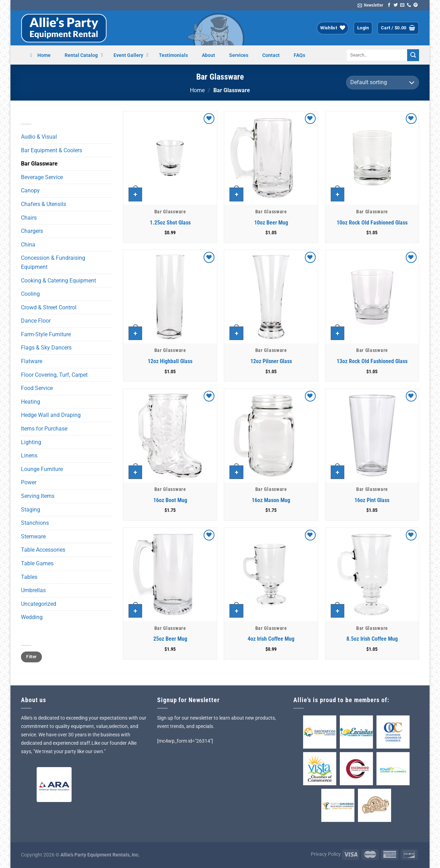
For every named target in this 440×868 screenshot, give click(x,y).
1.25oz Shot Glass (170, 223)
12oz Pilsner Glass (271, 361)
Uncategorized (39, 604)
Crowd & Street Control (49, 307)
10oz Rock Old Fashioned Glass (372, 223)
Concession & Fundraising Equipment (53, 262)
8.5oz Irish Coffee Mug (372, 639)
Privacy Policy (326, 854)
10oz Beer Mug (271, 223)
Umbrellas (33, 590)
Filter (31, 657)
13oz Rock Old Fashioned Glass (372, 361)
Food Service (37, 388)
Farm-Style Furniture (46, 334)
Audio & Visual (39, 137)
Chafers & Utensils (43, 204)
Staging (31, 510)
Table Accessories (43, 550)
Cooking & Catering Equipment (58, 281)
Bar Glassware (39, 164)
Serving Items (38, 496)
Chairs (29, 218)
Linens (29, 455)
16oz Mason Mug (271, 500)
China (28, 245)
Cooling (30, 294)
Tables (29, 577)
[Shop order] (383, 83)
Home (197, 90)
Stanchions (35, 523)
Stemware (33, 536)
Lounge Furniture (42, 469)
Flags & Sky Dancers (46, 348)
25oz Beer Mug (170, 639)
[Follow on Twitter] (396, 5)
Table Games (37, 563)
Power (29, 482)
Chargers (32, 231)
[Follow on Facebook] (389, 5)
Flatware (32, 361)
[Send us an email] (402, 5)
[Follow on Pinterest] (416, 5)
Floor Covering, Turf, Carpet (54, 375)
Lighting (31, 442)
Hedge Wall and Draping (51, 415)
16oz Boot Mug (170, 500)
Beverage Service (42, 177)
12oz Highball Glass (170, 361)
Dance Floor (36, 321)
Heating (31, 402)
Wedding (32, 617)
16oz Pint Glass (372, 500)
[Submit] (413, 55)
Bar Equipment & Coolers (52, 150)
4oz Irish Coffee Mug (271, 639)
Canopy (30, 190)
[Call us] (409, 5)
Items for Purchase (44, 429)
